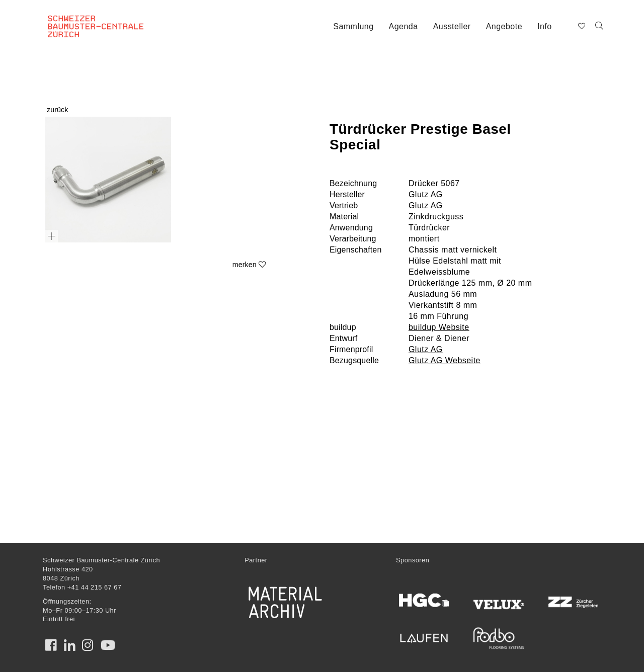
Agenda (404, 26)
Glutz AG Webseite (445, 360)
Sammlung (353, 26)
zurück (57, 110)
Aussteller (452, 26)
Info (545, 26)
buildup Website (439, 327)
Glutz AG (426, 349)
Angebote (504, 26)
